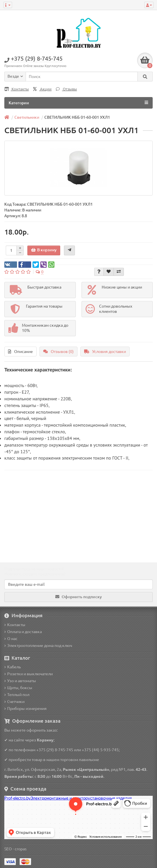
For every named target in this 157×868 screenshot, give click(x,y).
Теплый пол (17, 695)
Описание (20, 352)
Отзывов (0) (58, 352)
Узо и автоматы (20, 681)
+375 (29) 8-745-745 (55, 750)
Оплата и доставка (23, 632)
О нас (11, 639)
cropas (21, 849)
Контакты (17, 89)
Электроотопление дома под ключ (38, 646)
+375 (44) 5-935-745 (100, 750)
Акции (42, 89)
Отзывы (66, 89)
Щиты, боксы (18, 688)
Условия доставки (105, 352)
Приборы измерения (25, 709)
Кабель (13, 667)
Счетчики (14, 702)
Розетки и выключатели (29, 674)
